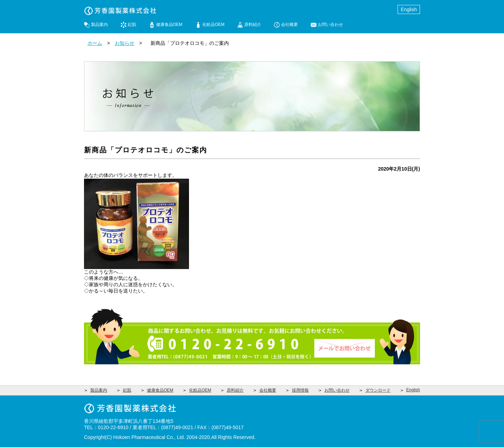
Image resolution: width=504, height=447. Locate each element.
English (409, 9)
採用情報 (300, 390)
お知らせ (125, 43)
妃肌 (132, 25)
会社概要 (289, 25)
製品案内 (99, 25)
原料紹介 (253, 25)
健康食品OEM (169, 25)
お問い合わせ (330, 25)
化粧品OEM (213, 25)
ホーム (95, 43)
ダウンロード (378, 390)
